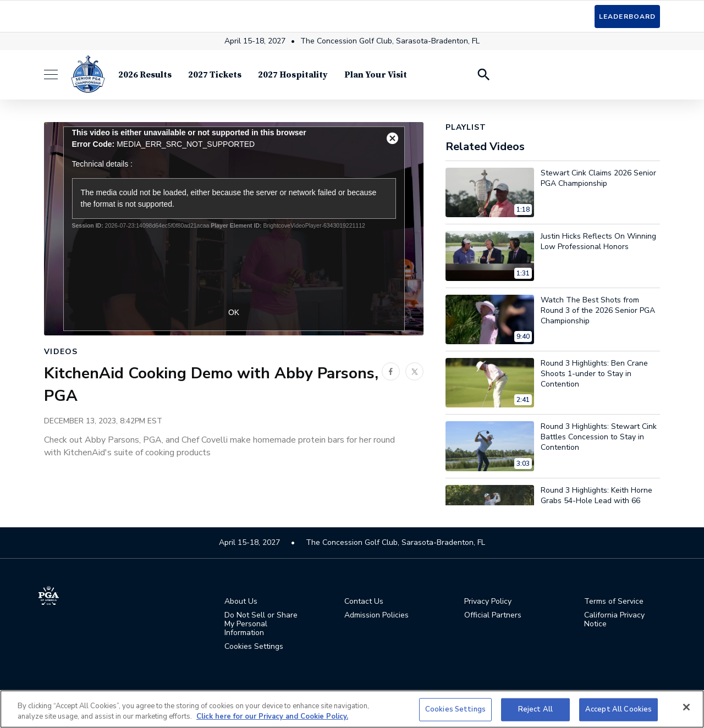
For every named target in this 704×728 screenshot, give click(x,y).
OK (234, 312)
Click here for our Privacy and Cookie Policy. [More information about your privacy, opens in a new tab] (272, 716)
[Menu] (56, 77)
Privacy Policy (488, 602)
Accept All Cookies (618, 709)
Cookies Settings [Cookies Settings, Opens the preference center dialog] (455, 709)
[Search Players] (483, 76)
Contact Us (364, 602)
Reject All (535, 709)
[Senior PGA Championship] (88, 76)
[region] (352, 709)
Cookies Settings (254, 646)
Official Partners (493, 615)
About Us (241, 602)
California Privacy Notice (614, 620)
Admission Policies (376, 615)
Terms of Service (614, 602)
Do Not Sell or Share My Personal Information (261, 624)
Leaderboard (627, 16)
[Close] (686, 707)
